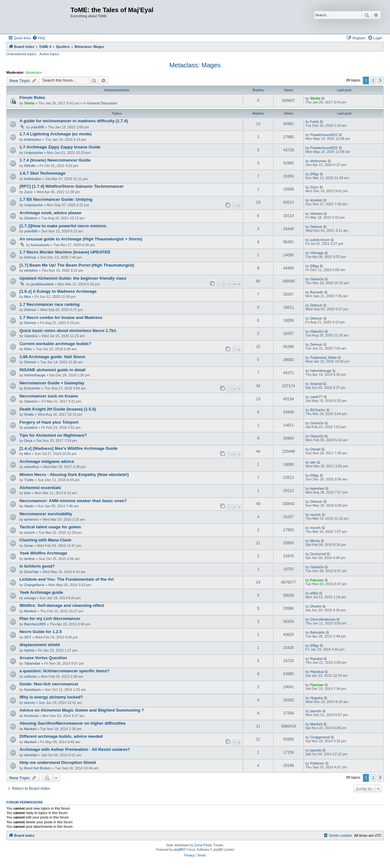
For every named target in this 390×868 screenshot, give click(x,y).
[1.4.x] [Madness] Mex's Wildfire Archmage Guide (68, 448)
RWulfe (30, 166)
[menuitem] (39, 38)
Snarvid (316, 384)
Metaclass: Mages (195, 65)
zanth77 (316, 397)
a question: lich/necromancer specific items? (64, 671)
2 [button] (373, 80)
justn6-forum (320, 240)
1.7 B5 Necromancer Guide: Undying (56, 199)
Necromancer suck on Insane (49, 396)
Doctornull (318, 554)
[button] (380, 80)
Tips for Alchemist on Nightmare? (53, 435)
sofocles (31, 676)
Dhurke (316, 606)
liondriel (316, 200)
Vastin (29, 506)
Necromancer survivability (46, 514)
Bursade (317, 292)
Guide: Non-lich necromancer (49, 684)
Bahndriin (318, 632)
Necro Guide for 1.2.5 (41, 632)
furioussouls (40, 245)
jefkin (314, 593)
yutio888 (38, 127)
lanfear (30, 559)
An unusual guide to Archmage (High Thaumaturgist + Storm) (81, 239)
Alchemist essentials (40, 488)
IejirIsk (29, 650)
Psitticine (317, 763)
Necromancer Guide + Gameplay (52, 383)
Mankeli (30, 611)
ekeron (30, 703)
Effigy (315, 174)
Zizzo (28, 192)
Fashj (315, 122)
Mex (28, 297)
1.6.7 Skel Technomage (42, 173)
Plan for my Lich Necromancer (50, 619)
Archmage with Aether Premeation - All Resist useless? (75, 749)
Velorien (317, 214)
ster (313, 462)
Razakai (317, 659)
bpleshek (317, 488)
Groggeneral (320, 737)
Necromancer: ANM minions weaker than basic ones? (73, 501)
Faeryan (317, 580)
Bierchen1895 (35, 624)
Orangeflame (34, 585)
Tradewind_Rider (323, 358)
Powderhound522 (324, 135)
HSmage (317, 253)
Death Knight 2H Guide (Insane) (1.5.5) (58, 409)
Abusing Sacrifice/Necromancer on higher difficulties (73, 723)
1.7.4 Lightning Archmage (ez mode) (56, 134)
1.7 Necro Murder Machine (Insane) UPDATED (65, 252)
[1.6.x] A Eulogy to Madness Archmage (58, 291)
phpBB (178, 850)
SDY (28, 637)
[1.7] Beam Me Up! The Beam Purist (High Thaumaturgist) (77, 265)
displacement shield (40, 645)
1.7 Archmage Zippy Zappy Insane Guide (60, 147)
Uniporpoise (34, 153)
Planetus (317, 672)
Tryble (29, 480)
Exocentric (32, 388)
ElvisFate (31, 572)
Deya (28, 441)
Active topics (49, 54)
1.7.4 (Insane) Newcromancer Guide (55, 160)
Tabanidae (32, 663)
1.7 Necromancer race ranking (49, 304)
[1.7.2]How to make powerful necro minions (63, 226)
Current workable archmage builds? (55, 344)
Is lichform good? (37, 566)
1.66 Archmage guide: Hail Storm (52, 357)
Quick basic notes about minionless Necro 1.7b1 (68, 331)
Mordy (315, 541)
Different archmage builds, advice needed (61, 736)
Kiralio (29, 414)
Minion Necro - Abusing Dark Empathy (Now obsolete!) (74, 475)
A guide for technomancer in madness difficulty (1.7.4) (74, 121)
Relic (28, 349)
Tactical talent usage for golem (50, 527)
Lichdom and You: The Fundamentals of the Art (67, 579)
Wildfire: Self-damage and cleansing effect (62, 605)
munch (315, 515)
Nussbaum (33, 690)
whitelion (31, 270)
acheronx (31, 519)
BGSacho (318, 410)
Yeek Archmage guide (41, 592)
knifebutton (33, 140)
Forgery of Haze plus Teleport (49, 422)
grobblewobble (42, 284)
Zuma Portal (203, 845)
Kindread (31, 716)
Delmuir (316, 227)
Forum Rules (32, 98)
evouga (30, 598)
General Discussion (102, 103)
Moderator (34, 72)
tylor (28, 493)
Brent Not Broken (38, 768)
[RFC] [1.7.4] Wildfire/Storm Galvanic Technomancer (71, 186)
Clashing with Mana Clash (45, 540)
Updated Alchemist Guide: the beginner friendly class (73, 278)
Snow (29, 546)
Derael (315, 449)
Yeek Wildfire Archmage (43, 553)
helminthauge (35, 375)
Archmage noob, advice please (50, 213)
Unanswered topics (21, 54)
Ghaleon (31, 218)
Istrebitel (31, 755)
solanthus (32, 467)
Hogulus (317, 698)
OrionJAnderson (323, 619)
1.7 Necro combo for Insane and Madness (61, 317)
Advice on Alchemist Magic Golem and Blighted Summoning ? (82, 710)
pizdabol (31, 427)
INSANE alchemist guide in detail (52, 370)
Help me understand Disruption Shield (58, 762)
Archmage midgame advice (47, 461)
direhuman (319, 161)
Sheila (29, 103)
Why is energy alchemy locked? (51, 697)
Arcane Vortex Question (43, 658)
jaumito (316, 711)
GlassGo (317, 279)
